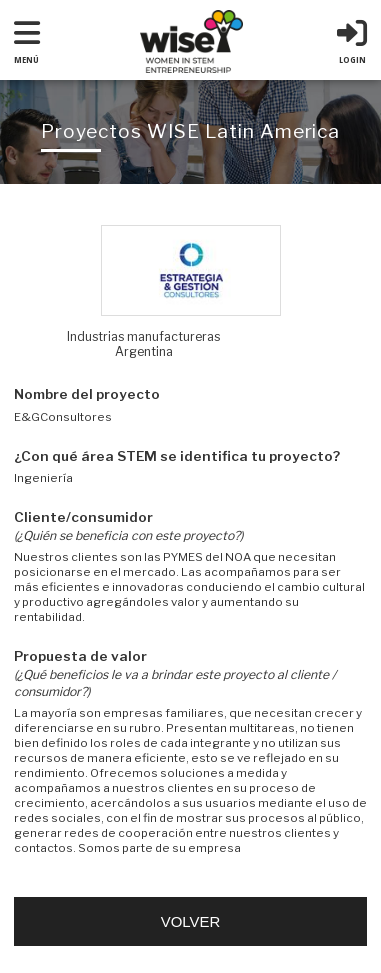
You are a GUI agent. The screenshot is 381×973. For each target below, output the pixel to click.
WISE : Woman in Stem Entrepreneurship (191, 41)
